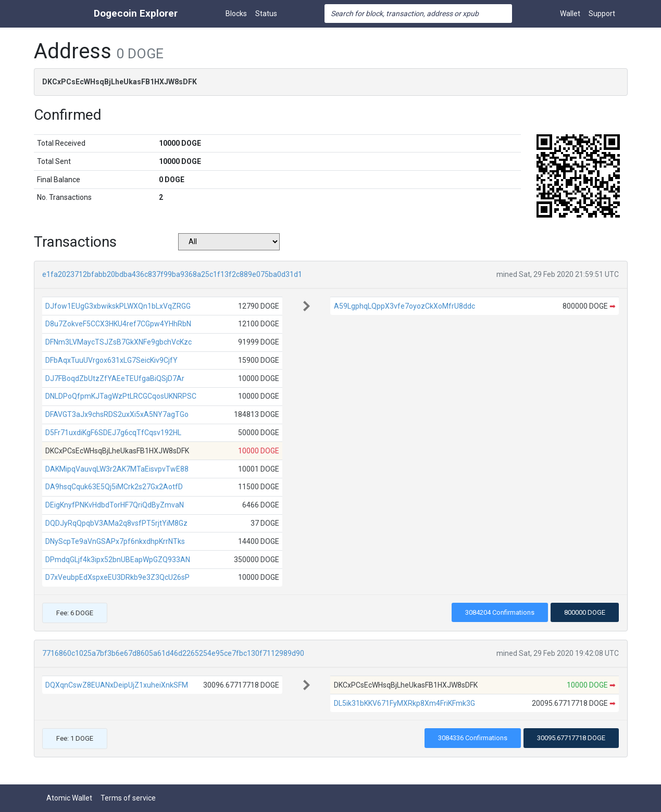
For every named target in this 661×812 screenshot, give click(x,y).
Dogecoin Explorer (136, 13)
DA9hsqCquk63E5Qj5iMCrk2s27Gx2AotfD (114, 487)
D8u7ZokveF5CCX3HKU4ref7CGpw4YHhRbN (118, 324)
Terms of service (128, 798)
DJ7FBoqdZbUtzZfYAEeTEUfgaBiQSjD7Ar (115, 378)
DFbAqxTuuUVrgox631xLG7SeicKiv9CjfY (111, 360)
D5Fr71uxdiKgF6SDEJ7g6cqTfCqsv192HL (113, 433)
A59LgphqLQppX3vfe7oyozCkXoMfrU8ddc (404, 306)
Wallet (570, 14)
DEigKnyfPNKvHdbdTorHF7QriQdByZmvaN (115, 505)
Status (266, 14)
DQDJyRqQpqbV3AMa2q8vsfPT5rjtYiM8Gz (116, 523)
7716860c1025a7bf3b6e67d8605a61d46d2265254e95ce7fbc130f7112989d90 (173, 653)
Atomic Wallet (69, 798)
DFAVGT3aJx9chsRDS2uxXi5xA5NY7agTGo (117, 414)
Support (602, 14)
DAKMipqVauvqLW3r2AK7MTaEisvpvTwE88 (117, 469)
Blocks (236, 14)
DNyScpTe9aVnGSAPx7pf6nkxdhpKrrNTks (115, 541)
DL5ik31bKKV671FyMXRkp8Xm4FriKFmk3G (404, 703)
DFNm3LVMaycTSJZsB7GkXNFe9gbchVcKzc (119, 342)
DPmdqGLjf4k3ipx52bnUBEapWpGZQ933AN (118, 560)
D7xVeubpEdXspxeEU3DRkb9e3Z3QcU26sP (117, 577)
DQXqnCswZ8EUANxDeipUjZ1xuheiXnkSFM (117, 685)
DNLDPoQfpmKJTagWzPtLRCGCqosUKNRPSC (121, 396)
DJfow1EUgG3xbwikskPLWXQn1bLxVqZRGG (118, 306)
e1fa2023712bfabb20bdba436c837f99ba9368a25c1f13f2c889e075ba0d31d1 (172, 274)
